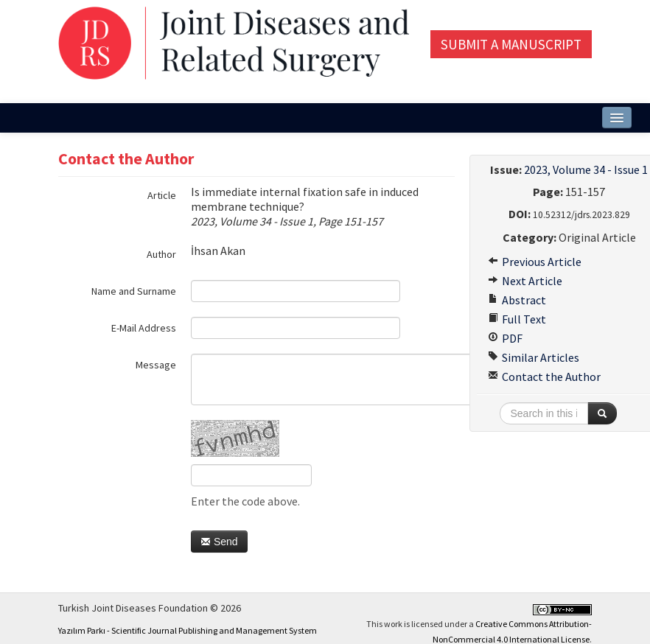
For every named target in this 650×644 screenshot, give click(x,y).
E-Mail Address (144, 328)
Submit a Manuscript (511, 44)
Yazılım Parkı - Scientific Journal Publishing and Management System (188, 630)
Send (219, 542)
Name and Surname (134, 291)
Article (162, 195)
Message (156, 365)
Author (161, 254)
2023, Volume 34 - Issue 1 (586, 169)
